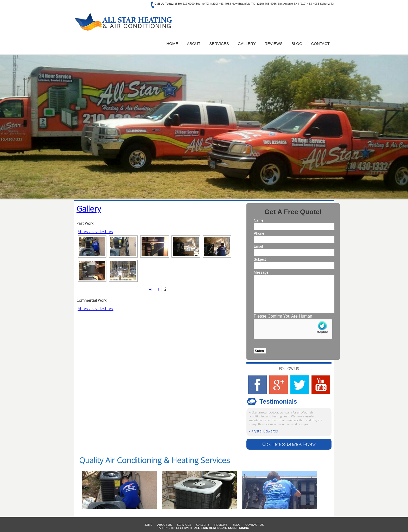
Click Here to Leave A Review (289, 444)
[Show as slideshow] (95, 232)
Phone (259, 233)
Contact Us (255, 525)
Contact (320, 44)
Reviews (274, 44)
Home (172, 44)
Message (261, 272)
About (194, 44)
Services (219, 44)
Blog (297, 44)
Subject (260, 259)
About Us (164, 525)
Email (258, 246)
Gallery (247, 44)
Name (259, 220)
